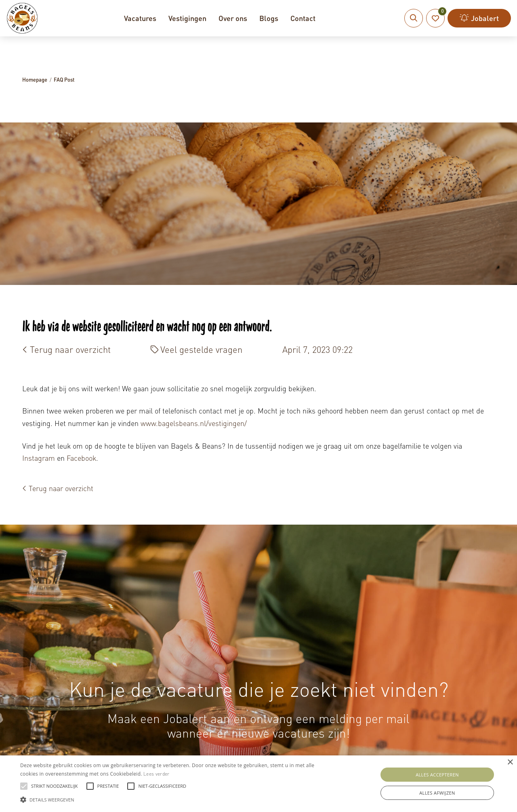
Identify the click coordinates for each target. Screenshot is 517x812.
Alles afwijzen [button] (437, 793)
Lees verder (156, 774)
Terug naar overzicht (66, 349)
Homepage (35, 79)
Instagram (39, 458)
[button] (175, 799)
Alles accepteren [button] (437, 775)
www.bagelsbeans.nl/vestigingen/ (195, 423)
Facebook (81, 458)
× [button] (510, 762)
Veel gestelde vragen (197, 349)
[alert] (258, 784)
